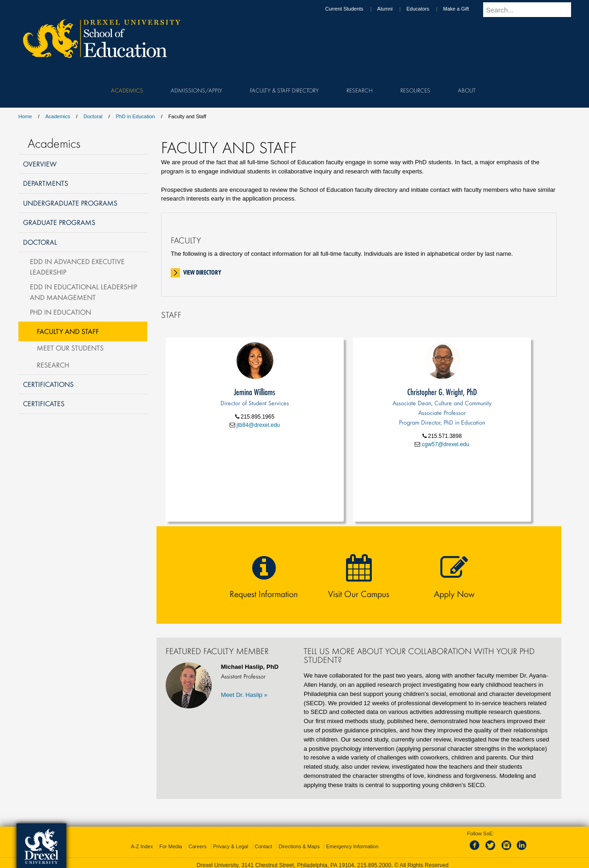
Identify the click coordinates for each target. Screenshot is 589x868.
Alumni (394, 9)
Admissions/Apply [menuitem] (196, 90)
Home (25, 116)
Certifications (48, 384)
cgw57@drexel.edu (445, 444)
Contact (264, 846)
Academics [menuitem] (127, 90)
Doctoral (93, 116)
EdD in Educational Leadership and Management (84, 292)
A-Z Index (142, 846)
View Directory (202, 272)
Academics (58, 116)
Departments (46, 183)
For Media (171, 846)
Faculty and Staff (68, 331)
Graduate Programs (59, 222)
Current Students (353, 9)
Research (53, 365)
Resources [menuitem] (415, 90)
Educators (427, 9)
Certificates (44, 403)
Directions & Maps (299, 846)
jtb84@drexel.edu (258, 425)
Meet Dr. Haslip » (244, 695)
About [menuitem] (467, 90)
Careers (198, 846)
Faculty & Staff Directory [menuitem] (284, 90)
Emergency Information (352, 846)
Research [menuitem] (360, 90)
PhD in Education (136, 116)
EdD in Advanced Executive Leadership (77, 267)
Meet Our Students (70, 348)
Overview (40, 164)
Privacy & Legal (231, 846)
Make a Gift (465, 9)
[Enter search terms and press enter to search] (533, 10)
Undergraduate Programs (70, 203)
